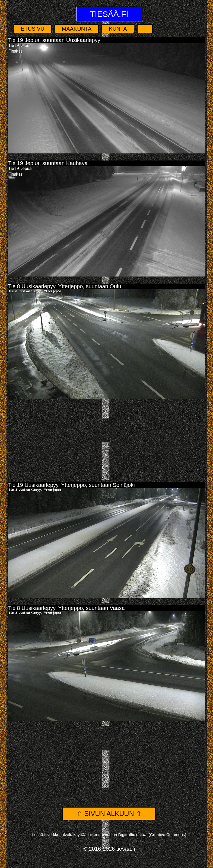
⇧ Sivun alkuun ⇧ (109, 814)
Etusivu (33, 29)
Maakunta (77, 29)
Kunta (118, 29)
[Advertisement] (106, 439)
